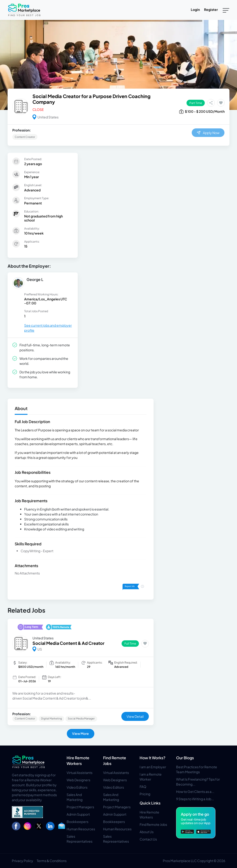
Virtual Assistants (80, 773)
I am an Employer (153, 767)
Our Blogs (185, 758)
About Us (147, 832)
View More (80, 733)
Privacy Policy (23, 861)
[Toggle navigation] (226, 10)
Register (211, 9)
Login (195, 9)
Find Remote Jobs (153, 824)
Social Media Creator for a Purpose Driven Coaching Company (91, 99)
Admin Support (78, 814)
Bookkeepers (77, 822)
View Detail (135, 716)
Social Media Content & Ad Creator (68, 643)
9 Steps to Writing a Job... (195, 799)
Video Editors (77, 787)
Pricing (145, 794)
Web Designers (78, 780)
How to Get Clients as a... (195, 791)
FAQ (143, 787)
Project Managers (80, 807)
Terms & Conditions (52, 861)
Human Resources (81, 829)
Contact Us (148, 839)
